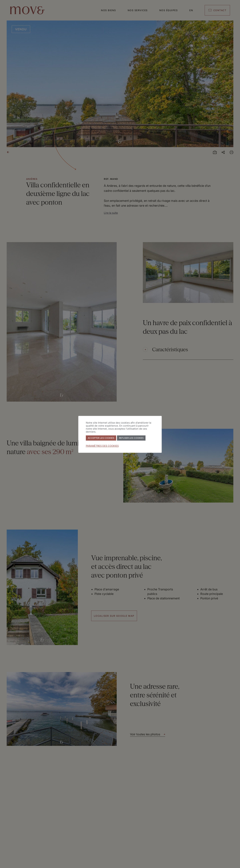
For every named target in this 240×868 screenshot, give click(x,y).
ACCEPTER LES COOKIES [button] (101, 438)
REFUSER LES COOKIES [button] (131, 438)
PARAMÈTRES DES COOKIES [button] (102, 446)
